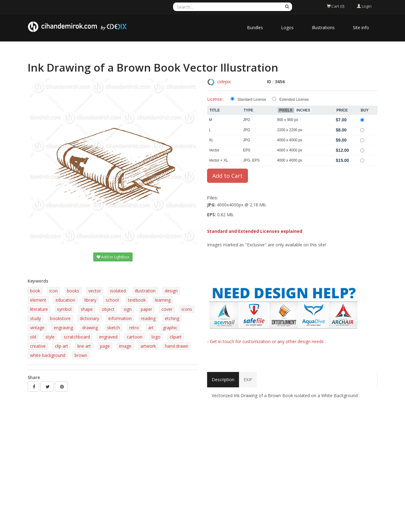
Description (223, 379)
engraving (63, 328)
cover (167, 309)
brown (81, 355)
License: (215, 99)
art (151, 328)
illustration (145, 291)
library (90, 300)
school (112, 300)
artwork (148, 346)
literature (39, 309)
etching (172, 318)
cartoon (135, 337)
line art (84, 346)
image (125, 346)
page (105, 346)
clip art (62, 346)
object (108, 309)
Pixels (286, 110)
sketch (114, 328)
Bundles (255, 27)
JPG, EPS (251, 160)
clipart (176, 337)
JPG (247, 120)
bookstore (60, 318)
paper (147, 309)
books (73, 291)
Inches (303, 110)
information (120, 318)
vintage (37, 328)
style (50, 337)
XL (211, 140)
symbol (64, 309)
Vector (214, 150)
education (65, 300)
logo (156, 337)
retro (134, 328)
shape (87, 309)
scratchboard (77, 337)
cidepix (224, 82)
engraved (108, 337)
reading (148, 318)
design (171, 291)
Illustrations (323, 27)
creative (38, 346)
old (33, 337)
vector (95, 291)
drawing (90, 328)
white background (48, 355)
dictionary (89, 318)
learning (163, 300)
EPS (247, 150)
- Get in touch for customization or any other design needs (265, 341)
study (35, 318)
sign (128, 309)
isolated (118, 291)
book (35, 291)
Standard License (252, 100)
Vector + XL (218, 160)
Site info (361, 27)
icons (187, 309)
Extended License (294, 100)
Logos (287, 27)
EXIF (248, 379)
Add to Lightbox (113, 257)
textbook (137, 300)
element (38, 300)
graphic (170, 328)
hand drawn (177, 346)
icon (54, 291)
